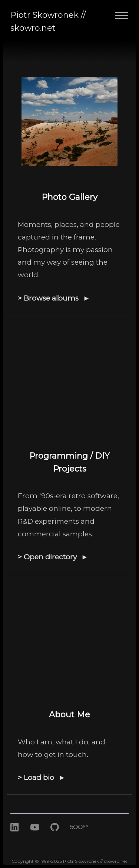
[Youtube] (35, 836)
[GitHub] (56, 836)
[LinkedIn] (15, 836)
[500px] (85, 836)
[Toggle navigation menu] (121, 20)
